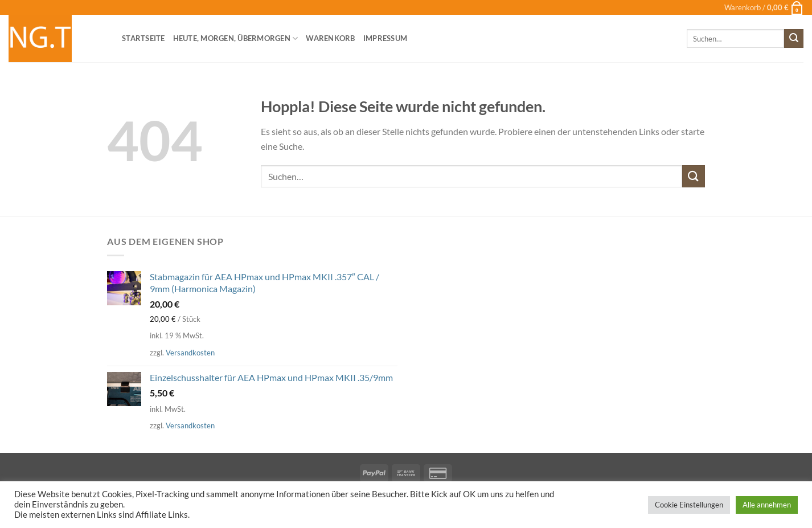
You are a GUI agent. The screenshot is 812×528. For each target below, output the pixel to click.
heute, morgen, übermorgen (236, 38)
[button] (764, 7)
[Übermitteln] (794, 39)
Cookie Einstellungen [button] (689, 505)
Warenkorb (330, 38)
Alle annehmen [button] (767, 505)
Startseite (143, 38)
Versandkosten (190, 353)
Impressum (385, 38)
